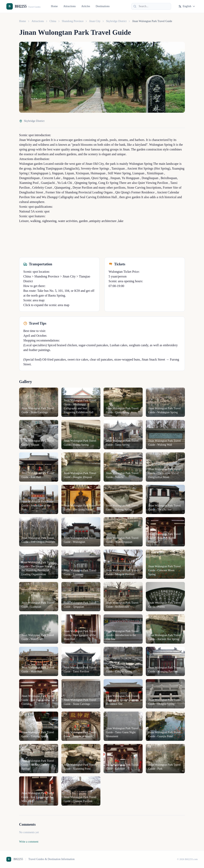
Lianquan (138, 173)
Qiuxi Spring (99, 178)
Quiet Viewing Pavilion (153, 183)
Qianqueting (62, 188)
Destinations (103, 6)
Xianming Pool (29, 183)
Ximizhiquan (155, 173)
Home (54, 6)
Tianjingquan (54, 168)
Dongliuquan (150, 178)
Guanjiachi (47, 183)
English (187, 6)
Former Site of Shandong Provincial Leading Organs (79, 192)
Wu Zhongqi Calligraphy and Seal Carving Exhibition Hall (79, 197)
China (53, 21)
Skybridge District (116, 21)
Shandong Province (73, 21)
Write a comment (29, 842)
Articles (86, 6)
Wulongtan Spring (160, 145)
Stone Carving (136, 188)
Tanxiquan (118, 168)
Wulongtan (33, 140)
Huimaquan (98, 173)
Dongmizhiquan (29, 178)
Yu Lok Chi (64, 183)
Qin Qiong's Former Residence (134, 192)
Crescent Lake (51, 178)
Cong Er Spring (108, 183)
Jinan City (95, 21)
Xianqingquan (39, 173)
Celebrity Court (42, 188)
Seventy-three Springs (95, 168)
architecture (109, 221)
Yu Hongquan (130, 178)
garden (45, 140)
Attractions (70, 6)
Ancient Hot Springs (140, 168)
